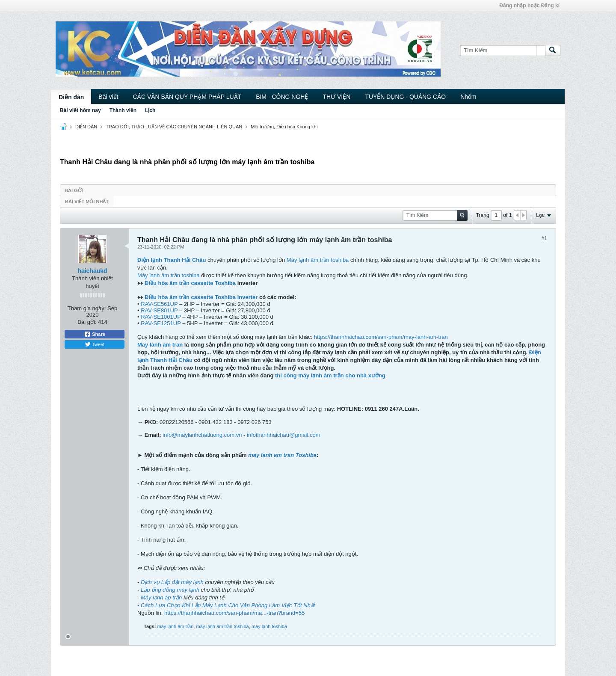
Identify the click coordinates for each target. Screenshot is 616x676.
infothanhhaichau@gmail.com (283, 435)
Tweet (95, 344)
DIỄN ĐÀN (86, 127)
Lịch (150, 110)
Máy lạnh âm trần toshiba (169, 275)
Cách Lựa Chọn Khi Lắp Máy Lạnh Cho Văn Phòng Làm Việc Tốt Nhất (228, 605)
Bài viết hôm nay (80, 110)
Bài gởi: (87, 322)
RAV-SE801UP (159, 310)
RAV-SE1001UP (161, 317)
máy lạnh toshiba (269, 626)
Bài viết (108, 97)
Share (95, 334)
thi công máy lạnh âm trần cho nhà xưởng (330, 375)
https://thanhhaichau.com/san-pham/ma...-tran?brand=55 (234, 613)
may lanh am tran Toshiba (282, 455)
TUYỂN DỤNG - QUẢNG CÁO (405, 97)
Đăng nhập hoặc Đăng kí (529, 6)
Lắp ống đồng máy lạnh (169, 590)
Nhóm (468, 97)
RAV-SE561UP (159, 304)
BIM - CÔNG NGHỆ (282, 97)
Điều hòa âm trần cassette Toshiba (190, 283)
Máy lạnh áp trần (162, 597)
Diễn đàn (71, 97)
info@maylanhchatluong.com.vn (202, 435)
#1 (544, 238)
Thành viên (123, 110)
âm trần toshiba (329, 260)
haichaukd (92, 271)
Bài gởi (74, 190)
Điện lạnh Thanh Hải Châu (172, 260)
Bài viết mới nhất (87, 202)
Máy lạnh (298, 260)
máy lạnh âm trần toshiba (222, 626)
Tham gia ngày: (87, 308)
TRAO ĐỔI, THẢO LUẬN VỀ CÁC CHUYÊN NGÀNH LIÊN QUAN (174, 127)
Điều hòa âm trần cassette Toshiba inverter (201, 297)
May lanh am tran (161, 345)
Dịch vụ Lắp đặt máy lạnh (173, 582)
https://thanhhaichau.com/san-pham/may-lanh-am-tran (381, 337)
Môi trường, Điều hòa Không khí (284, 127)
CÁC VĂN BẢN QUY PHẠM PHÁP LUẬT (187, 97)
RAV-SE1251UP (161, 323)
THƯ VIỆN (336, 97)
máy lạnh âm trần (176, 626)
